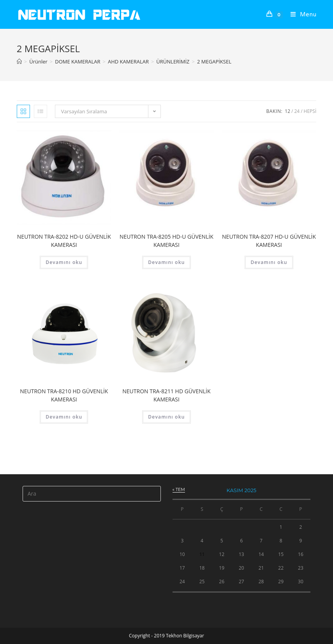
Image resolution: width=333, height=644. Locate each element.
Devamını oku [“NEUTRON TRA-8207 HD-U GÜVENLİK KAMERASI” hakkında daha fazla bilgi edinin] (269, 262)
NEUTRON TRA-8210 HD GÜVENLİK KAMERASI (64, 395)
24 (297, 111)
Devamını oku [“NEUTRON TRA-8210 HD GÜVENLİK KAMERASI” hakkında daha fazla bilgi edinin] (64, 417)
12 (287, 111)
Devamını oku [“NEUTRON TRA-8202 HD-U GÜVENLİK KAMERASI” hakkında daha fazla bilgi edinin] (64, 262)
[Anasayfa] (19, 62)
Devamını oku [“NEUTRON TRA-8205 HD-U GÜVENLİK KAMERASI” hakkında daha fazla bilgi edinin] (166, 262)
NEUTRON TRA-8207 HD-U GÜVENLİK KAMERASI (269, 241)
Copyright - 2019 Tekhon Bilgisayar (166, 636)
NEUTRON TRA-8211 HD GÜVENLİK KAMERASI (166, 395)
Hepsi (310, 111)
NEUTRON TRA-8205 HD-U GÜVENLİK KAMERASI (166, 241)
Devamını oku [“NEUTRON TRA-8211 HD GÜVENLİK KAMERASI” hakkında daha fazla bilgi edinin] (166, 417)
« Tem (179, 489)
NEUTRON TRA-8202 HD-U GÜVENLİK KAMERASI (64, 241)
